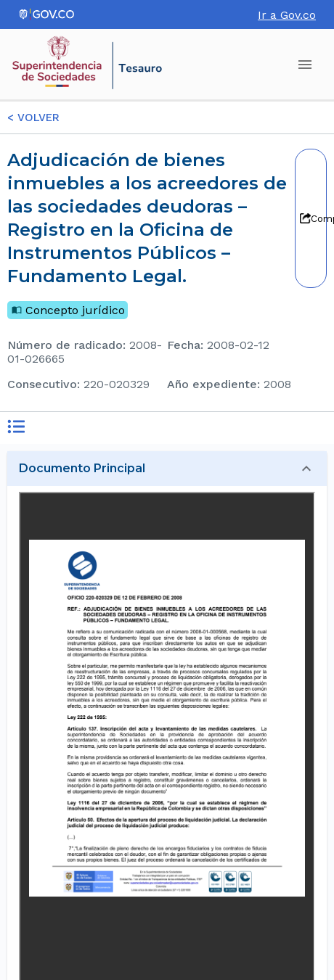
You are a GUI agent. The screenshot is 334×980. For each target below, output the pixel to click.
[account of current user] (305, 65)
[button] (167, 469)
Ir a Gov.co (287, 15)
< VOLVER (33, 118)
